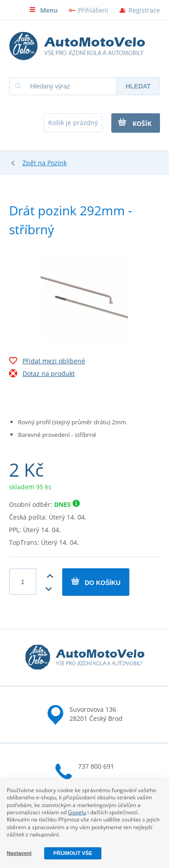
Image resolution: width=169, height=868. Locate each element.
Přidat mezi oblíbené (47, 362)
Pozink (57, 163)
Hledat (138, 86)
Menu (43, 10)
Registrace (144, 10)
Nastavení (19, 853)
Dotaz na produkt (42, 375)
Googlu (77, 812)
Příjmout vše (73, 853)
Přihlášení (93, 10)
